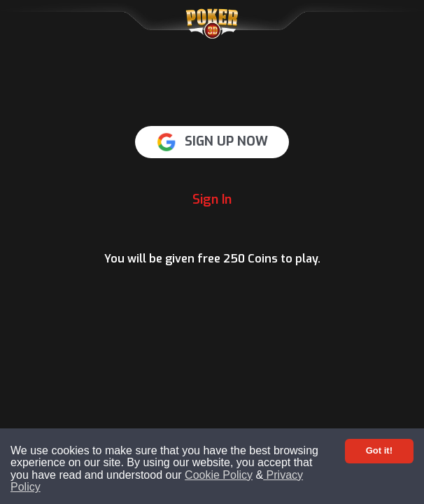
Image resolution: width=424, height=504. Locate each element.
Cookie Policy (219, 475)
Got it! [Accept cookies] (379, 450)
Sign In (212, 199)
